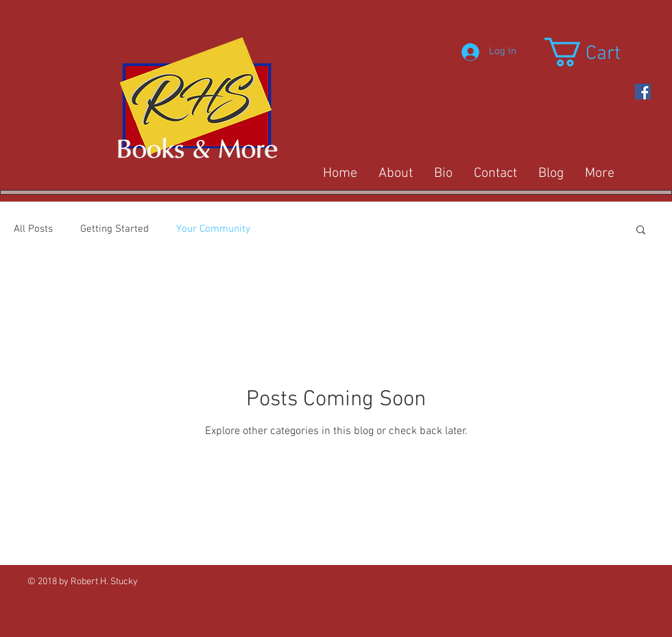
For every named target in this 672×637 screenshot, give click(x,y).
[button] (599, 52)
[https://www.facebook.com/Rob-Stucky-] (643, 92)
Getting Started (115, 229)
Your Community (213, 229)
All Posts (33, 229)
